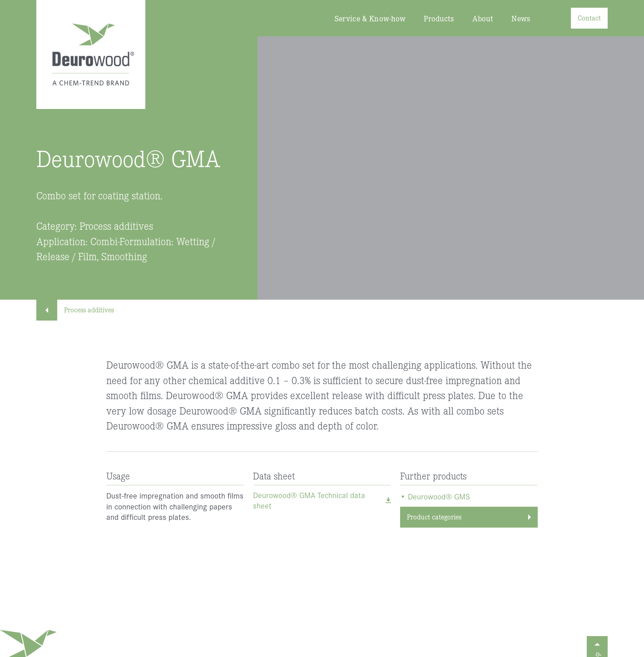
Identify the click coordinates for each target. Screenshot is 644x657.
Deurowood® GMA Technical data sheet (309, 500)
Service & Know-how (370, 18)
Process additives (80, 309)
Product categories (434, 516)
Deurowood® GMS (439, 497)
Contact (589, 17)
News (521, 18)
